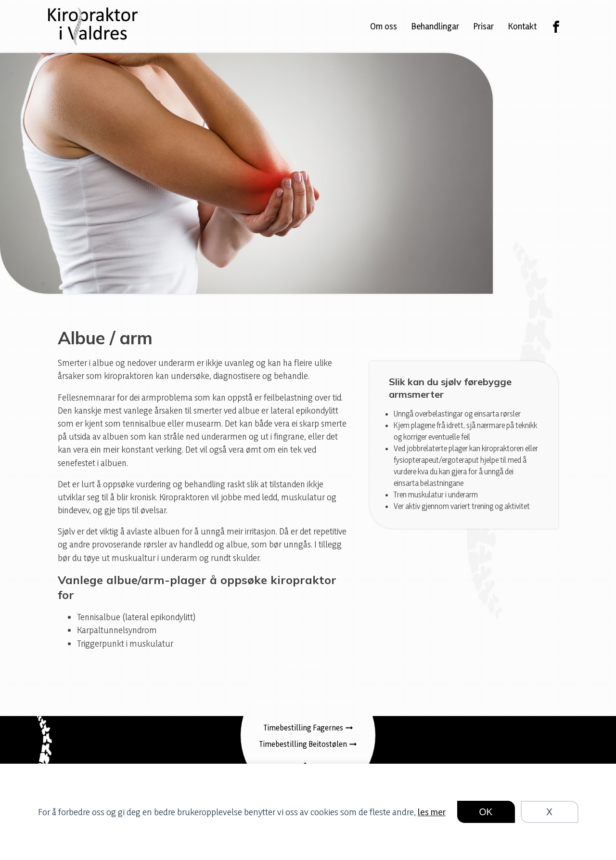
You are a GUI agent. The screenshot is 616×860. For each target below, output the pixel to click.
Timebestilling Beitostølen (303, 744)
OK (486, 812)
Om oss (384, 26)
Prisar (484, 26)
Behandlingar (435, 26)
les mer (432, 812)
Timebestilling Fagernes (303, 728)
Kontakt (522, 26)
